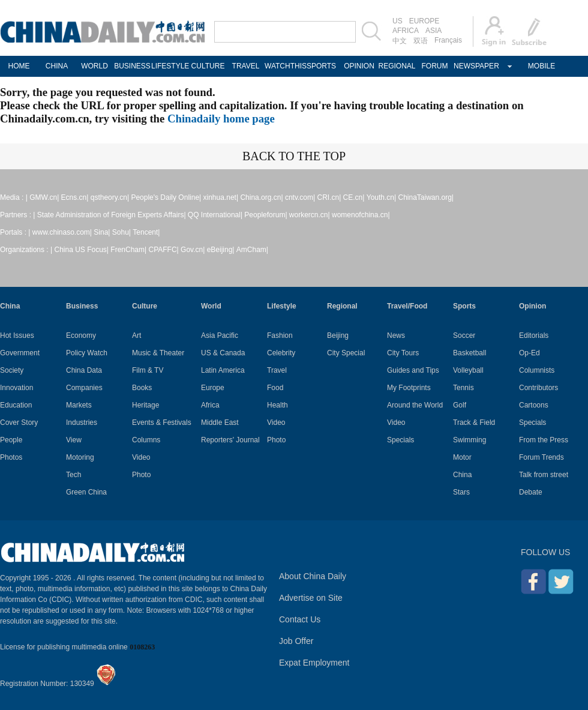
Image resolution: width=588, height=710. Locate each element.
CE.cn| (354, 197)
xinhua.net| (221, 197)
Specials (400, 440)
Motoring (80, 457)
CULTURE (208, 66)
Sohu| (121, 232)
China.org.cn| (261, 197)
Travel (277, 370)
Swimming (469, 440)
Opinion (532, 306)
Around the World (415, 405)
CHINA (57, 66)
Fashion (280, 335)
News (396, 335)
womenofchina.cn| (361, 215)
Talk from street (544, 475)
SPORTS (321, 66)
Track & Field (474, 423)
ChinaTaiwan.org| (426, 197)
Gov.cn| (193, 250)
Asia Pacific (220, 335)
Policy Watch (87, 353)
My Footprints (409, 388)
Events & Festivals (162, 423)
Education (16, 405)
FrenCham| (128, 250)
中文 (400, 41)
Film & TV (148, 370)
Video (141, 457)
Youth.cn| (381, 197)
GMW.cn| (44, 197)
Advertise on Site (311, 598)
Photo (141, 475)
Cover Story (19, 423)
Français (448, 40)
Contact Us (300, 619)
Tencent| (146, 232)
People (11, 440)
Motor (462, 457)
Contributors (538, 388)
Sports (464, 306)
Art (136, 335)
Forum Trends (541, 457)
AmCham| (252, 250)
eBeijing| (221, 250)
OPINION (359, 66)
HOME (19, 66)
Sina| (102, 232)
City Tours (403, 353)
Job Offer (296, 641)
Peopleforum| (265, 215)
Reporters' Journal (230, 440)
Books (142, 388)
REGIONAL (397, 66)
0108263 (142, 647)
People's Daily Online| (166, 197)
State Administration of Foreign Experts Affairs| (112, 215)
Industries (82, 423)
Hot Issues (17, 335)
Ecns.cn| (75, 197)
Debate (531, 492)
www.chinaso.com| (62, 232)
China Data (84, 370)
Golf (460, 405)
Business (82, 306)
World (211, 306)
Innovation (16, 388)
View (74, 440)
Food (275, 388)
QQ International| (215, 215)
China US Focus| (82, 250)
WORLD (94, 66)
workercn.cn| (310, 215)
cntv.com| (300, 197)
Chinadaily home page (221, 119)
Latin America (223, 370)
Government (20, 353)
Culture (145, 306)
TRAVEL (246, 66)
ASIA (433, 31)
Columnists (537, 370)
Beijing (338, 335)
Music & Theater (158, 353)
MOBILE (541, 66)
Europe (213, 388)
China (10, 306)
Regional (342, 306)
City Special (346, 353)
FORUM (435, 66)
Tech (73, 475)
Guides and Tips (413, 370)
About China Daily (313, 576)
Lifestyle (282, 306)
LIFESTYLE (170, 66)
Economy (81, 335)
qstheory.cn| (110, 197)
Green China (86, 492)
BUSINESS (132, 66)
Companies (84, 388)
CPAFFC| (164, 250)
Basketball (469, 353)
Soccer (464, 335)
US (397, 21)
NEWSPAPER (472, 66)
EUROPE (424, 21)
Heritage (145, 405)
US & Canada (223, 353)
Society (12, 370)
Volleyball (468, 370)
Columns (146, 440)
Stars (461, 492)
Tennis (463, 388)
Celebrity (281, 353)
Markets (79, 405)
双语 (421, 41)
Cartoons (534, 405)
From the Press (544, 440)
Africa (210, 405)
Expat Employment (314, 663)
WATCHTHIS (283, 66)
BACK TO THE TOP (294, 156)
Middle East (220, 423)
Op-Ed (529, 353)
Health (277, 405)
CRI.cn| (329, 197)
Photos (11, 457)
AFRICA (406, 31)
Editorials (534, 335)
